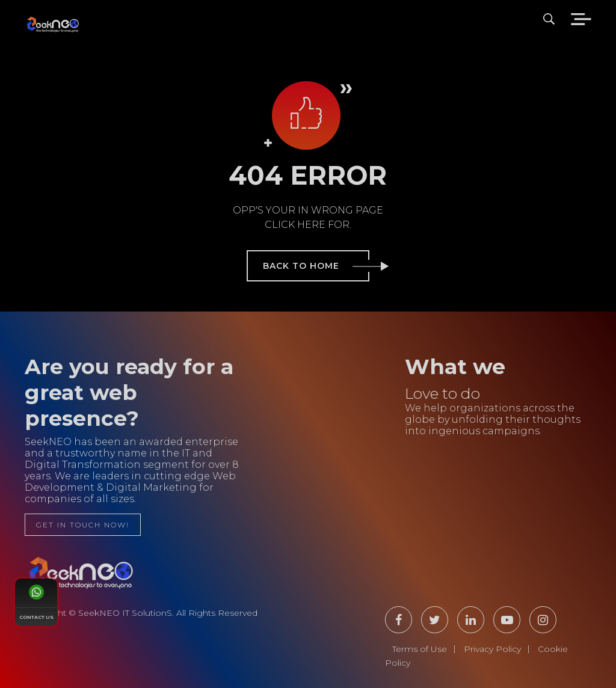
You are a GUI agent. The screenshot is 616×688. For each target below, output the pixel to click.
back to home (316, 266)
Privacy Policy (492, 649)
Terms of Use (420, 649)
